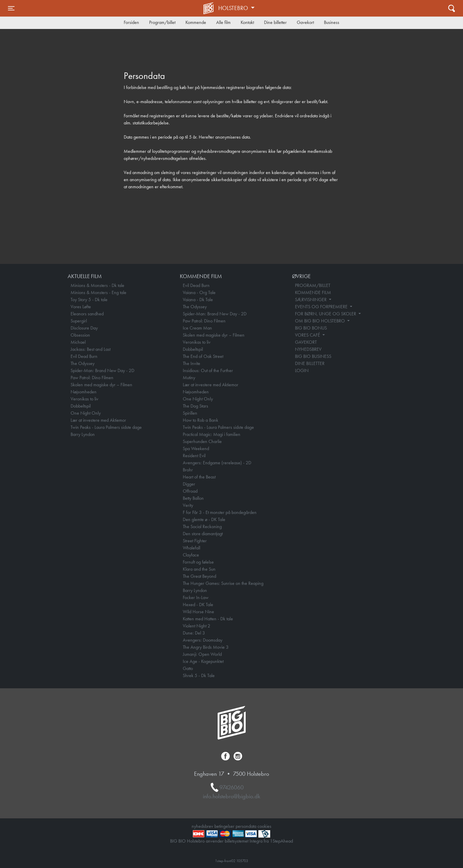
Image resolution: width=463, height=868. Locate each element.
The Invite (191, 363)
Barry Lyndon (83, 434)
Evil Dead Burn (84, 356)
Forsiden (131, 22)
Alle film (223, 22)
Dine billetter (275, 22)
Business (332, 22)
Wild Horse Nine (198, 612)
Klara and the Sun (199, 569)
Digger (189, 484)
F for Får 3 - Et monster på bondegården (220, 512)
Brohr (188, 470)
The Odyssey (83, 363)
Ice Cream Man (197, 328)
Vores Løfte (81, 307)
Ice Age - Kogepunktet (203, 661)
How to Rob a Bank (200, 420)
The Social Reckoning (202, 527)
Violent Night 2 (197, 626)
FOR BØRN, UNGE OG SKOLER (326, 314)
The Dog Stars (195, 406)
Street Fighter (195, 541)
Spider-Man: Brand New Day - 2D (102, 370)
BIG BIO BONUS (311, 328)
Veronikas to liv (84, 399)
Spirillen (190, 413)
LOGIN (302, 370)
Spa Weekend (196, 448)
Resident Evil (194, 456)
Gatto (188, 668)
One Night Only (86, 413)
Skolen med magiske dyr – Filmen (101, 385)
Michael (78, 342)
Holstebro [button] (234, 8)
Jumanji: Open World (202, 654)
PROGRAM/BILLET (313, 285)
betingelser (224, 826)
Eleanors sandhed (87, 314)
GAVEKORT (306, 342)
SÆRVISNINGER (311, 300)
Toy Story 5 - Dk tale (89, 300)
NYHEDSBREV (308, 349)
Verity (188, 505)
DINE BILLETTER (310, 363)
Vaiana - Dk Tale (198, 300)
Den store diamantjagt (203, 534)
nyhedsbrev (202, 826)
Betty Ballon (193, 498)
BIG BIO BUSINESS (313, 356)
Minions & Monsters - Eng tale (98, 292)
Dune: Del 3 (194, 633)
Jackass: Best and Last (91, 349)
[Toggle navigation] (11, 8)
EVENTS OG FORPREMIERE (322, 307)
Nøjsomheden (84, 392)
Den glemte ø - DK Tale (204, 519)
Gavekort (305, 22)
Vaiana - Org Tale (199, 292)
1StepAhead (281, 841)
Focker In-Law (196, 597)
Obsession (80, 335)
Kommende (196, 22)
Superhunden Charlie (202, 441)
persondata (246, 826)
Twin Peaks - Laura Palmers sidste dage (106, 427)
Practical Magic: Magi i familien (212, 434)
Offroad (190, 491)
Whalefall (191, 548)
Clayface (191, 555)
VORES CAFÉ (308, 335)
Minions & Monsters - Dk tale (97, 285)
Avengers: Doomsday (203, 640)
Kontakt (247, 22)
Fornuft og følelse (198, 562)
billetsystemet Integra (244, 841)
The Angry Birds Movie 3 (206, 647)
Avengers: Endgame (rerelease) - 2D (217, 463)
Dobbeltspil (81, 406)
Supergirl (79, 321)
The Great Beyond (199, 576)
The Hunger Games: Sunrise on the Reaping (223, 583)
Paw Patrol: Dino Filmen (92, 378)
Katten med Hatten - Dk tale (208, 619)
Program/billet (162, 22)
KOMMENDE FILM (313, 292)
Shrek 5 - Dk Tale (199, 675)
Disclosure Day (84, 328)
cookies (264, 826)
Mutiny (189, 378)
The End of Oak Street (203, 356)
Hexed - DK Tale (198, 605)
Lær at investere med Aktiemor (98, 420)
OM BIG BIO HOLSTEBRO (321, 321)
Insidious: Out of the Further (208, 370)
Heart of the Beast (199, 477)
